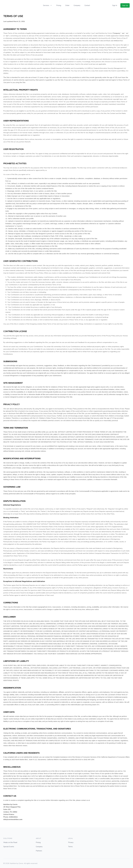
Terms (70, 847)
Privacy (71, 842)
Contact (87, 5)
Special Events (9, 847)
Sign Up (125, 5)
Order (67, 5)
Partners (39, 851)
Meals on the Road (10, 842)
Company (77, 5)
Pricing (59, 5)
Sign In (115, 5)
